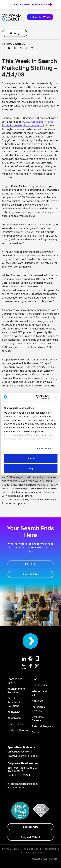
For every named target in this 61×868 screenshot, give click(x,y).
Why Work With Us (41, 693)
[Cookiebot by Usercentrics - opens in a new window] (37, 397)
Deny (30, 468)
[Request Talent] (30, 837)
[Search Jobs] (30, 574)
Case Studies (15, 724)
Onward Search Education (23, 756)
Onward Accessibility (20, 752)
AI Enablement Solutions (16, 691)
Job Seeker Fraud (31, 853)
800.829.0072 (16, 787)
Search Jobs (39, 685)
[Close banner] (56, 397)
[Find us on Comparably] (9, 48)
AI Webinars (15, 718)
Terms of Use (30, 849)
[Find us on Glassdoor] (15, 48)
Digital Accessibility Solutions (15, 702)
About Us (37, 701)
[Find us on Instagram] (32, 48)
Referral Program (42, 726)
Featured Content (18, 730)
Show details (44, 448)
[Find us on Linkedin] (3, 48)
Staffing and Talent (15, 681)
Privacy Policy (11, 849)
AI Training (14, 712)
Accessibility (50, 849)
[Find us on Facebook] (27, 48)
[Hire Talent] (30, 564)
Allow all (30, 458)
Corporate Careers (38, 718)
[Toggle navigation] (57, 17)
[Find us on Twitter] (21, 48)
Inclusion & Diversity (38, 709)
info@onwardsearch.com (23, 784)
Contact (37, 732)
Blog (35, 679)
